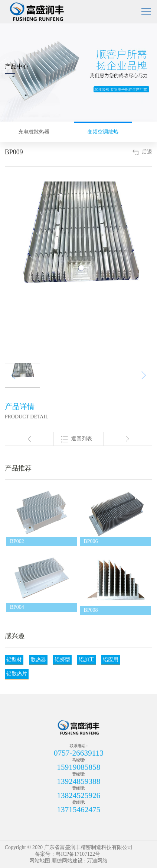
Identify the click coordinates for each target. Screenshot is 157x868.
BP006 (91, 541)
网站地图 (40, 861)
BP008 (91, 610)
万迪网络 (97, 861)
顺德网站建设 (67, 861)
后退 (147, 152)
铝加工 (86, 660)
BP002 (17, 541)
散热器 (38, 660)
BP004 (17, 607)
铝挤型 (62, 660)
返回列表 (77, 439)
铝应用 (111, 660)
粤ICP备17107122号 (78, 854)
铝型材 (14, 660)
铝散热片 (17, 674)
